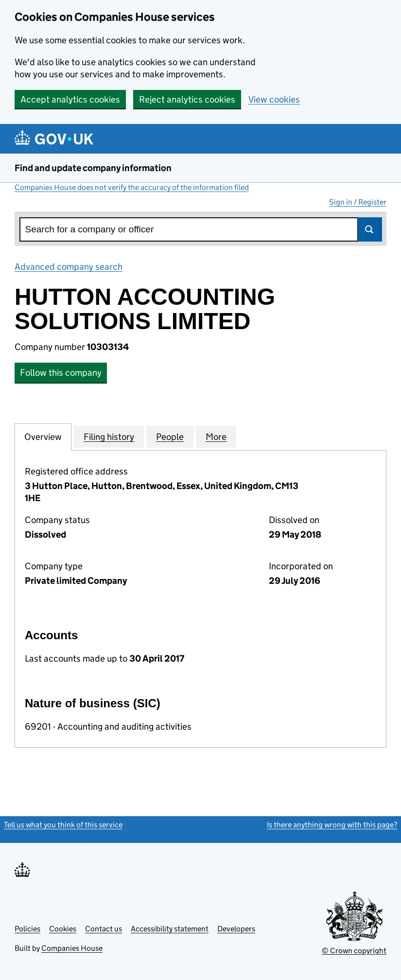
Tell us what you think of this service (63, 825)
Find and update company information (93, 168)
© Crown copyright (354, 951)
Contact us (104, 929)
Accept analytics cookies (70, 99)
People (170, 437)
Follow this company (61, 373)
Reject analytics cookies (187, 99)
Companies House (72, 948)
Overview (43, 437)
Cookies (63, 929)
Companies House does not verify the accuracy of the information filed (132, 187)
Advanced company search (69, 267)
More (216, 437)
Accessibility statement (170, 929)
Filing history (109, 437)
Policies (27, 929)
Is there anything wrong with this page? (332, 825)
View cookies (274, 99)
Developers (236, 929)
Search (370, 229)
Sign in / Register (358, 202)
